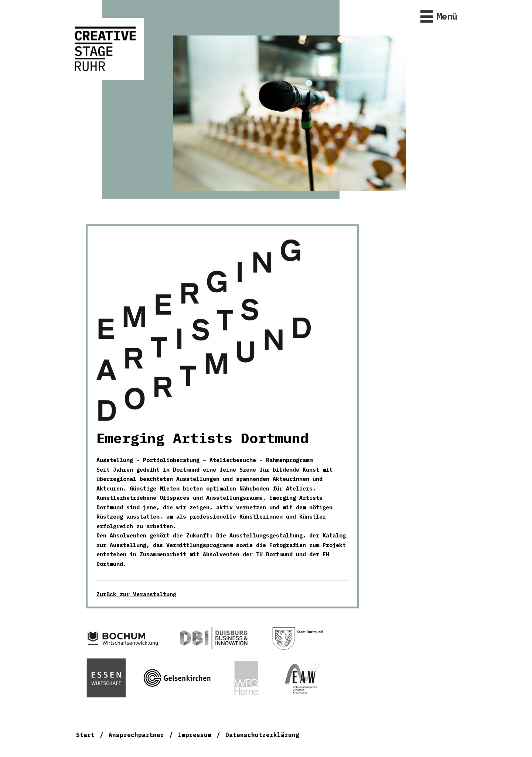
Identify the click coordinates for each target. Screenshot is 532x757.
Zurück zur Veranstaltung (136, 594)
